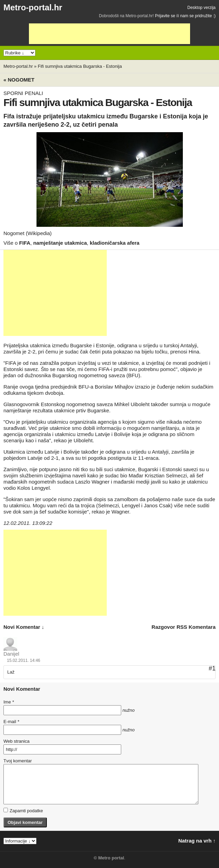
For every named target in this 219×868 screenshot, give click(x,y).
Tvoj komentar (18, 761)
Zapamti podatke (23, 811)
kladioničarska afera (115, 243)
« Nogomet (19, 80)
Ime (9, 702)
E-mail (11, 722)
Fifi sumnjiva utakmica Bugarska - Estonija (80, 66)
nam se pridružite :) (198, 16)
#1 (212, 668)
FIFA (25, 243)
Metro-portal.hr (33, 7)
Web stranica (17, 741)
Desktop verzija (201, 8)
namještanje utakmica (60, 243)
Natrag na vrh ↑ (197, 841)
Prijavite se (165, 16)
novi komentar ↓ (24, 627)
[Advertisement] (109, 34)
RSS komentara (196, 627)
